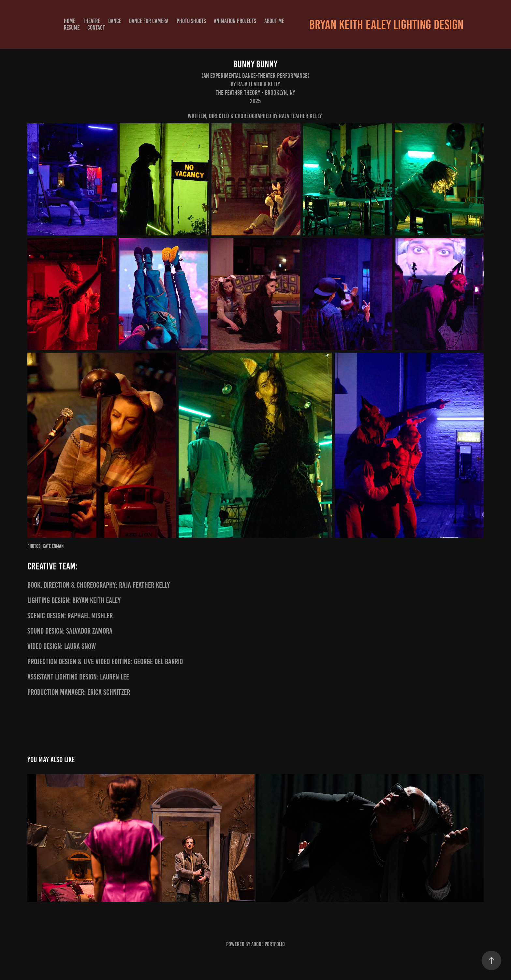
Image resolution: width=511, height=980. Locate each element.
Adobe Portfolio (268, 944)
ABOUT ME (274, 21)
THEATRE (92, 21)
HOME (70, 21)
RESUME (72, 28)
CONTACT (96, 28)
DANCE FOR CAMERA (149, 21)
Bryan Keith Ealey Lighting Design (386, 25)
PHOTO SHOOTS (191, 21)
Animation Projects (235, 21)
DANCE (115, 21)
